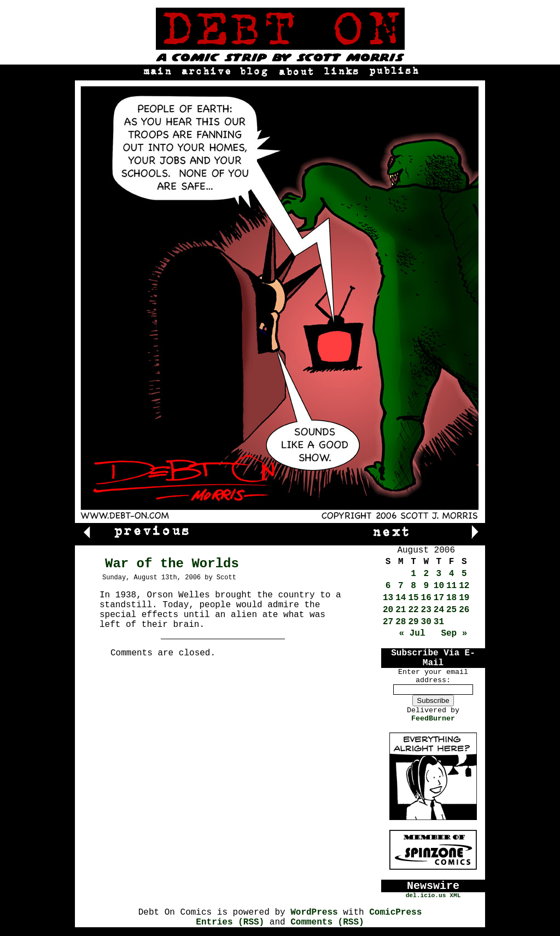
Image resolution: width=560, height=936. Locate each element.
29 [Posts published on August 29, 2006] (413, 622)
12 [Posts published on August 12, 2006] (464, 586)
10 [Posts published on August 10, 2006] (439, 586)
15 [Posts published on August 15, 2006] (413, 598)
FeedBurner (433, 719)
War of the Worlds (172, 564)
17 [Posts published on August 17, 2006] (439, 598)
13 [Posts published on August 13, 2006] (388, 598)
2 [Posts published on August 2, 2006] (426, 574)
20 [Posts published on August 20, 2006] (388, 610)
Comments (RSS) (327, 922)
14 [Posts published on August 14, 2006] (401, 598)
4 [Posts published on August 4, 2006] (452, 574)
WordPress (314, 912)
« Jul (412, 633)
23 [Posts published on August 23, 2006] (426, 610)
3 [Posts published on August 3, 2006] (439, 574)
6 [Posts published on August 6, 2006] (388, 586)
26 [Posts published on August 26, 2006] (464, 610)
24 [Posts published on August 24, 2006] (439, 610)
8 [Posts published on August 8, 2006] (413, 586)
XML (455, 896)
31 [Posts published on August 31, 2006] (439, 622)
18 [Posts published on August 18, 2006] (451, 598)
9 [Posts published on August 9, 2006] (426, 586)
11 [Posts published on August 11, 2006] (451, 586)
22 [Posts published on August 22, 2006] (413, 610)
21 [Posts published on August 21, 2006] (401, 610)
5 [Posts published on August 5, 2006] (464, 574)
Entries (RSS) (230, 922)
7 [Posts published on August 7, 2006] (401, 586)
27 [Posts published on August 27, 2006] (388, 622)
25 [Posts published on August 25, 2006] (451, 610)
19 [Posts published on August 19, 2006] (464, 598)
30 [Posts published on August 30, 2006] (426, 622)
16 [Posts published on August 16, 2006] (426, 598)
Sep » (454, 633)
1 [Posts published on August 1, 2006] (413, 574)
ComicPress (395, 912)
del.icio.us (426, 896)
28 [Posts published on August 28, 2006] (401, 622)
